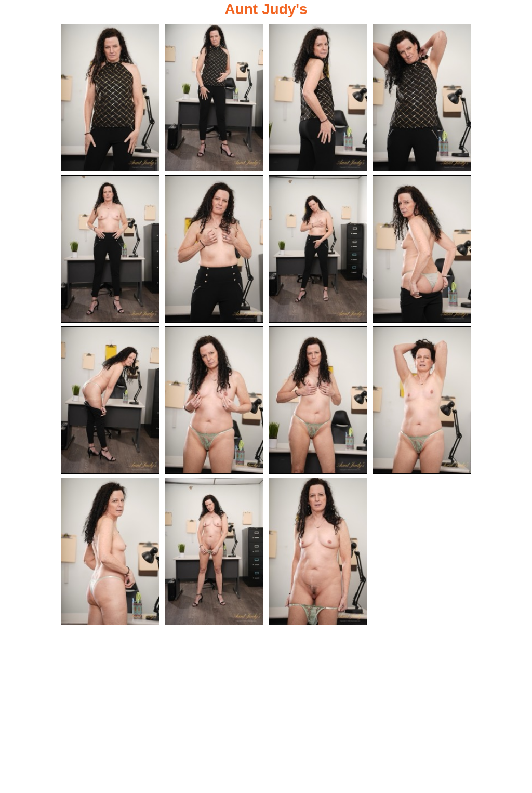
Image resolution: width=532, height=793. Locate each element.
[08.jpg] (422, 249)
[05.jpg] (110, 249)
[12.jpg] (422, 400)
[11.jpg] (318, 400)
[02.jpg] (214, 98)
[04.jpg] (422, 98)
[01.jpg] (110, 98)
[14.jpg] (214, 551)
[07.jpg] (318, 249)
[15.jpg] (318, 551)
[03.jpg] (318, 98)
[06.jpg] (214, 249)
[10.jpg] (214, 400)
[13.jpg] (110, 551)
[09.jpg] (110, 400)
